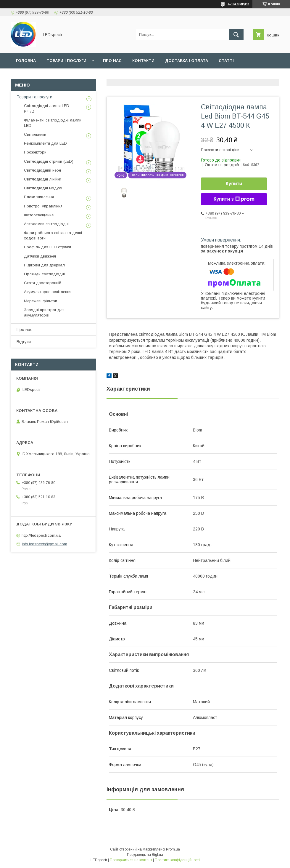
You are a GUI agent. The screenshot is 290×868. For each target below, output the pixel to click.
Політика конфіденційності (177, 860)
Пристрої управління (43, 206)
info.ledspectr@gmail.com (45, 544)
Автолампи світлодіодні (46, 224)
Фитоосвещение (39, 215)
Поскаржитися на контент (131, 860)
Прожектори (35, 152)
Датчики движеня (40, 256)
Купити (234, 184)
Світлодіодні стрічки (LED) (49, 161)
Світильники (35, 134)
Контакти (143, 61)
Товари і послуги (66, 61)
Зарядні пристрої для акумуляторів (44, 312)
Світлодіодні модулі (43, 188)
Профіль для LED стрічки (47, 247)
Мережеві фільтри (41, 301)
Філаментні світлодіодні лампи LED (53, 123)
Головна (26, 61)
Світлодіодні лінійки (43, 179)
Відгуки (24, 342)
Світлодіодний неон (42, 170)
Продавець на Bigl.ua (145, 855)
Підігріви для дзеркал (44, 265)
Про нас (112, 61)
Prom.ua (173, 849)
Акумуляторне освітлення (48, 292)
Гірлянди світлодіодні (44, 274)
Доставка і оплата (187, 61)
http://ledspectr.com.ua (41, 535)
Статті (226, 61)
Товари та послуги (34, 97)
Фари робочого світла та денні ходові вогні (53, 235)
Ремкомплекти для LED (45, 143)
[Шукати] (236, 35)
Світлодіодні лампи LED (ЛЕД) (47, 108)
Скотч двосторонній (43, 283)
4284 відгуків (239, 4)
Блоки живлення (39, 197)
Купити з (234, 199)
